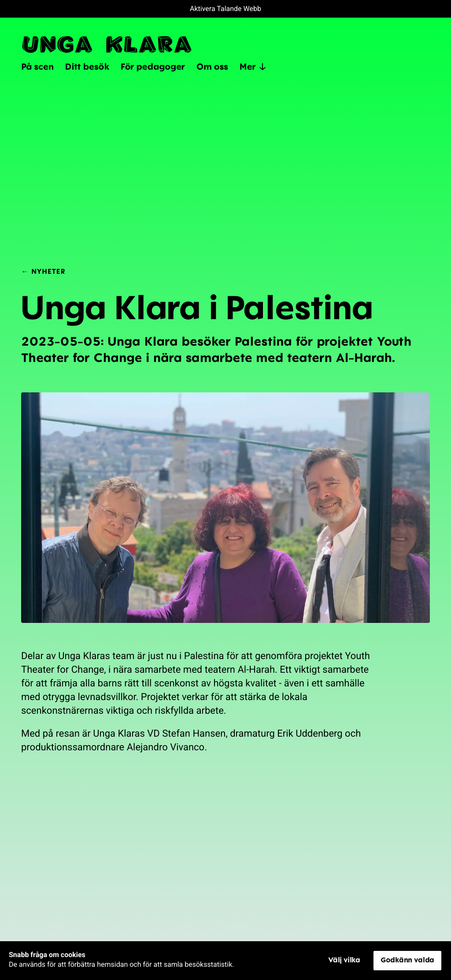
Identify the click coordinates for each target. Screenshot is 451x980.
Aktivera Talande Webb (225, 9)
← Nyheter (43, 271)
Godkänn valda (407, 960)
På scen (37, 66)
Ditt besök (87, 66)
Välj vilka (344, 960)
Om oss (212, 66)
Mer (253, 67)
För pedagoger (153, 66)
